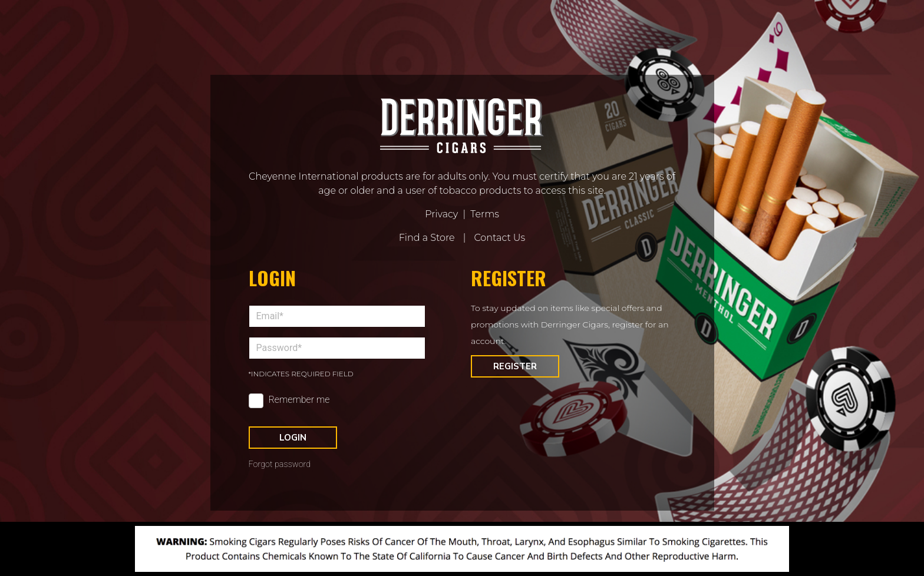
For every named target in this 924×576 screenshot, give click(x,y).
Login (293, 438)
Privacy (441, 214)
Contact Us (499, 238)
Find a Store (427, 238)
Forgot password (280, 464)
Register (515, 366)
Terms (485, 214)
